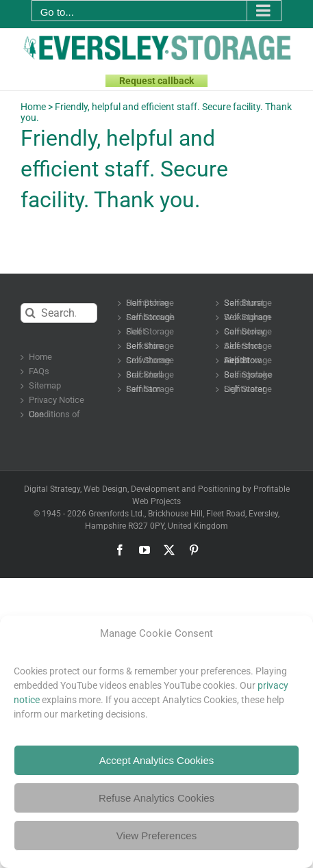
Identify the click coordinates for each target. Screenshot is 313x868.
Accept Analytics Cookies (157, 760)
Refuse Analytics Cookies (156, 798)
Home (33, 107)
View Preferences (156, 836)
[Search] (30, 313)
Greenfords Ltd (115, 514)
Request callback (156, 81)
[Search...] (59, 313)
